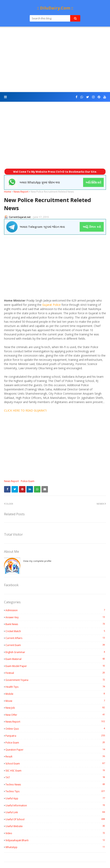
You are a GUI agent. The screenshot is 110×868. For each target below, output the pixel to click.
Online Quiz (56, 729)
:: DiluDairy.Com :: (55, 8)
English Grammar (56, 652)
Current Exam (56, 645)
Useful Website (56, 826)
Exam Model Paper (56, 666)
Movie (56, 701)
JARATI (42, 410)
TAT (56, 777)
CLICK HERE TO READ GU (21, 410)
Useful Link (56, 812)
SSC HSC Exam (56, 771)
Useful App (56, 798)
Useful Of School (56, 819)
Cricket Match (56, 631)
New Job (56, 708)
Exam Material (56, 659)
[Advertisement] (55, 60)
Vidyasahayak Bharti (56, 840)
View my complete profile (37, 561)
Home (8, 192)
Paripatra (56, 736)
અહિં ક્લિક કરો (92, 227)
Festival (56, 673)
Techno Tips (56, 791)
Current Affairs (56, 638)
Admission (56, 610)
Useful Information (56, 805)
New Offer (56, 715)
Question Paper (56, 750)
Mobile (56, 694)
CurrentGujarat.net (20, 217)
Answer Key (56, 617)
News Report (21, 192)
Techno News (56, 784)
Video (56, 833)
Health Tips (56, 687)
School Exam (56, 763)
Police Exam (28, 481)
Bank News (56, 624)
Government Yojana (56, 680)
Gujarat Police (51, 305)
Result (56, 756)
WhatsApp (56, 847)
